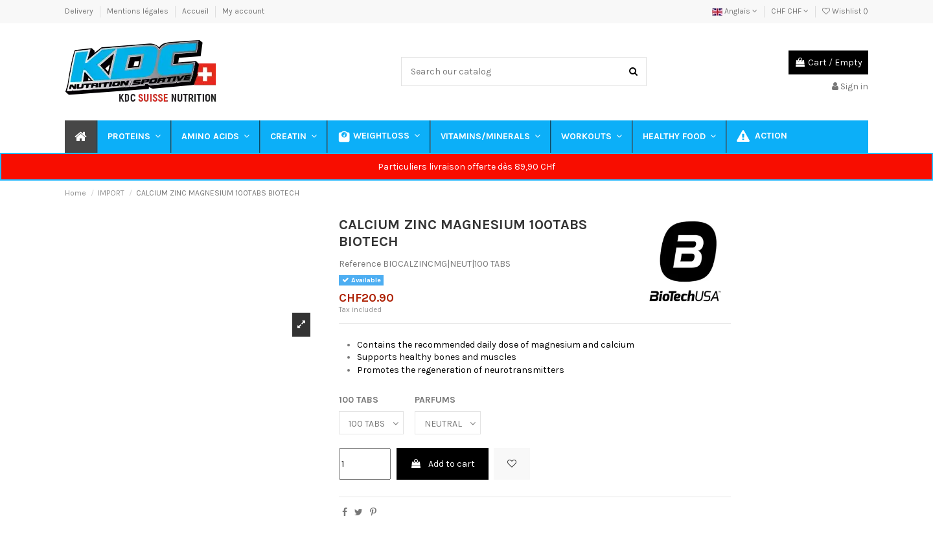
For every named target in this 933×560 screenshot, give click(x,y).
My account (243, 11)
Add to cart (443, 464)
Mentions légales (139, 11)
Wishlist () (845, 11)
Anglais (735, 11)
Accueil (196, 11)
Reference (360, 264)
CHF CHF (790, 11)
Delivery (80, 11)
